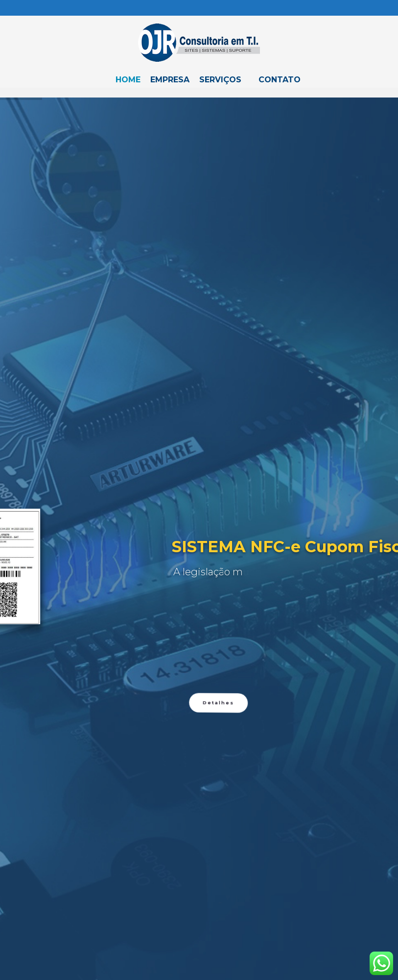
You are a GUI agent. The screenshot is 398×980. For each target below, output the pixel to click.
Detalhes (218, 948)
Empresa (170, 80)
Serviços (220, 80)
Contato (280, 80)
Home (128, 80)
